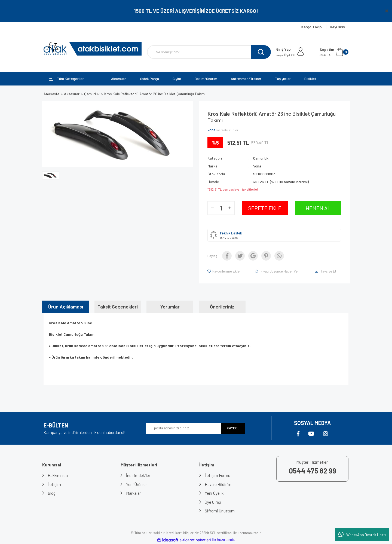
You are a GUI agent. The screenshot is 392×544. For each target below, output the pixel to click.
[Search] (209, 52)
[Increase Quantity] (230, 208)
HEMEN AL (318, 208)
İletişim (54, 484)
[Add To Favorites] (224, 271)
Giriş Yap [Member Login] (284, 49)
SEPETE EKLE (265, 208)
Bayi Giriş (337, 27)
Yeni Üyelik (214, 493)
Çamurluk (261, 158)
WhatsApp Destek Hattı (362, 534)
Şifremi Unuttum (220, 511)
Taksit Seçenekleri (118, 307)
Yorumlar (170, 307)
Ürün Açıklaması (66, 307)
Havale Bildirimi (219, 484)
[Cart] (334, 52)
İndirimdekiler (138, 475)
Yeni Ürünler (137, 484)
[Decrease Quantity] (212, 208)
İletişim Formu (218, 475)
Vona (211, 130)
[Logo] (93, 49)
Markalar (134, 493)
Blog (52, 493)
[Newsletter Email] (184, 428)
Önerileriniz (222, 307)
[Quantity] (221, 208)
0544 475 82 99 (229, 238)
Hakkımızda (58, 475)
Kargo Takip (312, 27)
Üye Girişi (213, 502)
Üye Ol (285, 55)
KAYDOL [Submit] (233, 428)
